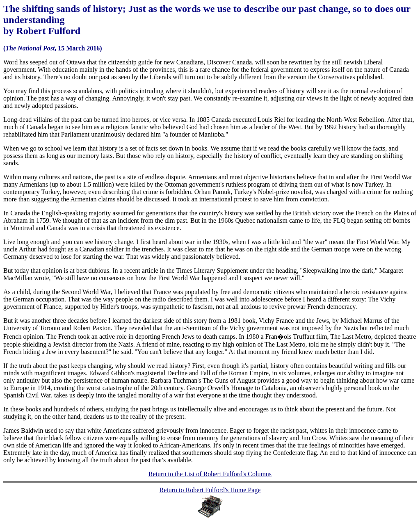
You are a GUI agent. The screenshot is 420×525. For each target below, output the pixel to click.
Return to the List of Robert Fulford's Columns (210, 474)
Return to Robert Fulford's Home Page (210, 490)
